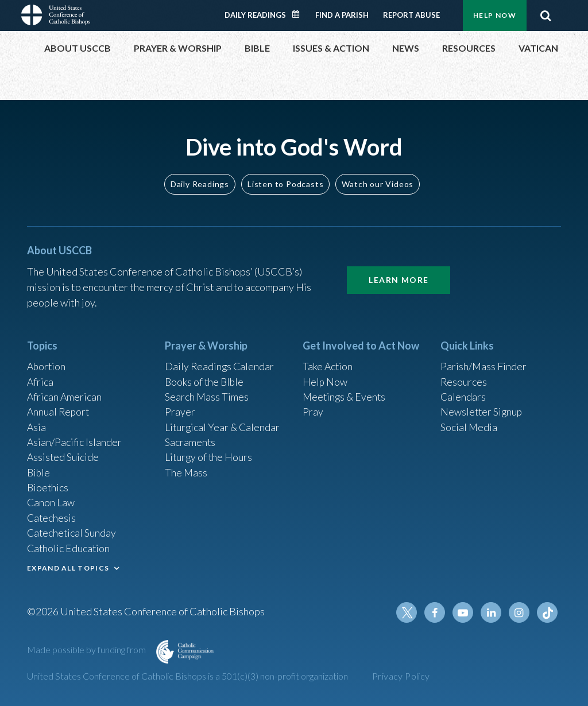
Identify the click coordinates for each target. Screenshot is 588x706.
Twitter (409, 612)
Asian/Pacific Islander (75, 439)
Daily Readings (255, 15)
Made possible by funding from (87, 649)
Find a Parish (342, 15)
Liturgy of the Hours (209, 454)
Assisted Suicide (63, 454)
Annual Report (59, 408)
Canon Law (51, 501)
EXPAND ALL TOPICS (68, 567)
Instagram (520, 612)
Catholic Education (69, 547)
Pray (313, 408)
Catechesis (52, 516)
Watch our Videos (378, 178)
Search (546, 15)
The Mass (186, 470)
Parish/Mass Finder (484, 361)
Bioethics (48, 485)
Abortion (47, 361)
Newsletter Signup (482, 408)
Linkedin (492, 612)
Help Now (495, 15)
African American (65, 392)
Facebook (437, 612)
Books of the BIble (205, 377)
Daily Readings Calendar (300, 14)
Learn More (399, 274)
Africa (40, 377)
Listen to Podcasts (285, 178)
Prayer (180, 408)
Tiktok (547, 612)
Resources (464, 377)
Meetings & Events (345, 392)
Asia (37, 423)
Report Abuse (411, 15)
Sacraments (190, 439)
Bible (39, 470)
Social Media (469, 423)
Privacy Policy (401, 676)
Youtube (465, 612)
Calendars (463, 392)
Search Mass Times (207, 392)
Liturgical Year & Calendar (223, 423)
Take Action (328, 361)
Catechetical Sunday (72, 532)
